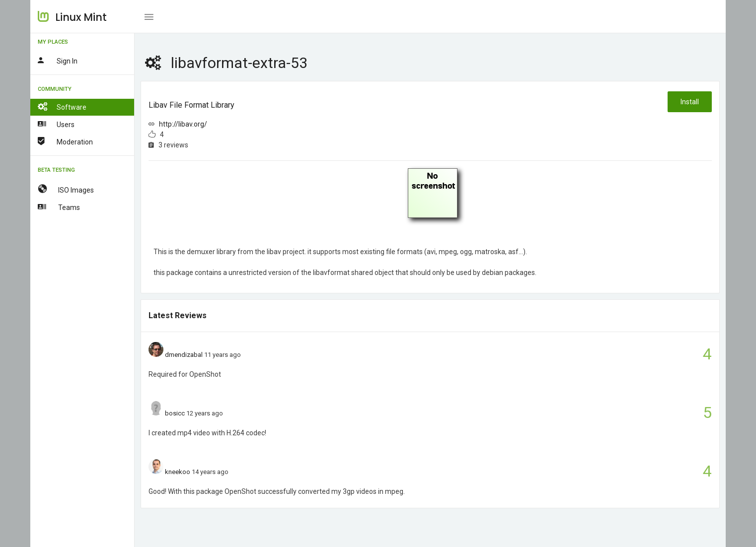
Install (690, 102)
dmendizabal (184, 355)
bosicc (175, 413)
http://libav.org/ (183, 124)
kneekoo (178, 472)
